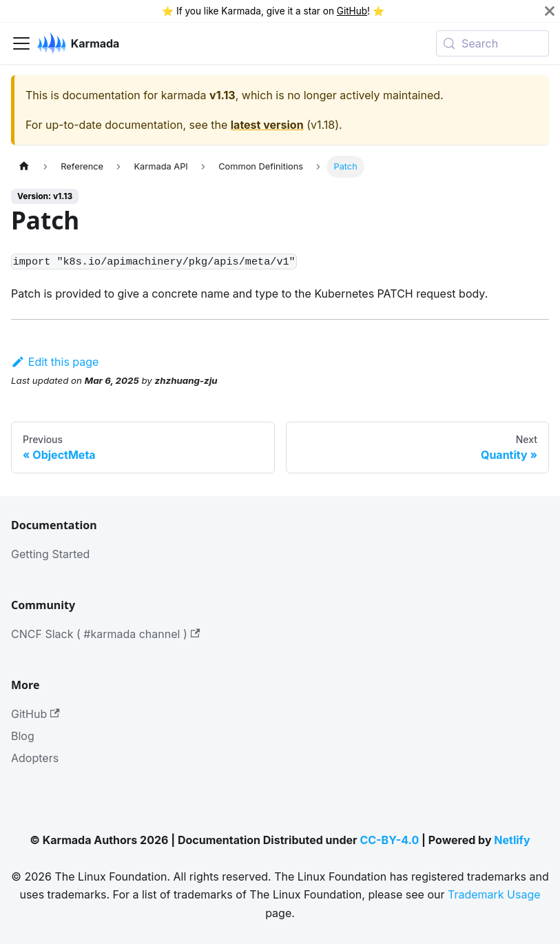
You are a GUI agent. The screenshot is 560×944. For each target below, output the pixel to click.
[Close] (550, 11)
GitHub (352, 11)
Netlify (512, 840)
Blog (23, 736)
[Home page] (24, 166)
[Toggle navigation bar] (21, 43)
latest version (267, 125)
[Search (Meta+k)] (492, 43)
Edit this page (55, 362)
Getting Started (50, 554)
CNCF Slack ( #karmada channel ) (105, 634)
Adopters (35, 758)
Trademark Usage (494, 894)
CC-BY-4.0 (389, 840)
